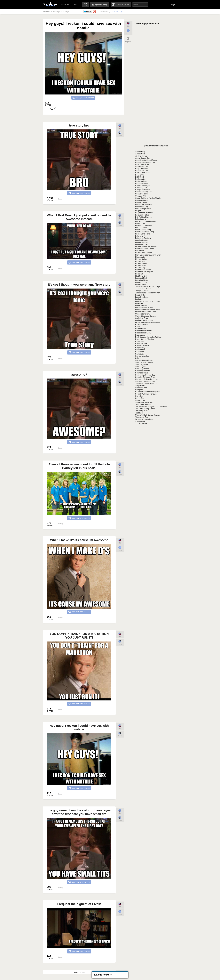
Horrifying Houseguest (144, 272)
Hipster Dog (140, 261)
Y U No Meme (141, 423)
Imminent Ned (141, 278)
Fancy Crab (140, 223)
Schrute (138, 358)
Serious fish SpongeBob (145, 375)
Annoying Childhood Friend (146, 160)
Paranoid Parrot (142, 324)
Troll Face (139, 413)
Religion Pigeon (142, 348)
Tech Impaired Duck (143, 404)
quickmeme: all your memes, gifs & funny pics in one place (50, 5)
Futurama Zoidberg (143, 238)
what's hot (65, 5)
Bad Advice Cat (141, 171)
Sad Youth (139, 354)
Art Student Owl (142, 166)
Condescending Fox (143, 192)
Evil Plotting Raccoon (144, 217)
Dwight (138, 211)
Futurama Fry (141, 236)
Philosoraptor (141, 329)
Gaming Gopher (142, 240)
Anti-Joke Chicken (143, 164)
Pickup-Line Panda (143, 333)
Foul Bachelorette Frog (145, 232)
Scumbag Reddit (142, 369)
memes (116, 11)
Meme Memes (141, 305)
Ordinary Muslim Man (144, 320)
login (173, 5)
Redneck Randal (142, 345)
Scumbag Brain (141, 364)
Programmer (140, 335)
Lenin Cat (139, 299)
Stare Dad (139, 396)
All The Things (141, 156)
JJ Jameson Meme (143, 289)
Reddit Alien (140, 341)
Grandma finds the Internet (146, 246)
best (75, 5)
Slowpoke (139, 390)
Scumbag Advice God (144, 362)
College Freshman (143, 190)
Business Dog (141, 181)
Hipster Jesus (141, 265)
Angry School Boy (142, 158)
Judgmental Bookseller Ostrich (148, 293)
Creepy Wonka (141, 202)
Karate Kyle (140, 295)
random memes (85, 4)
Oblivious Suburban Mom (145, 312)
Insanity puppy (141, 282)
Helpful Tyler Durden (144, 253)
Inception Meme (142, 280)
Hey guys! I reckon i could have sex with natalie (79, 727)
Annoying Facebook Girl (145, 162)
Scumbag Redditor (143, 371)
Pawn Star (139, 327)
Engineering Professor (144, 213)
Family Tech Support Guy (145, 221)
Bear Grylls (140, 175)
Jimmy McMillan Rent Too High (148, 286)
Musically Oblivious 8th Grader (148, 310)
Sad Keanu (140, 352)
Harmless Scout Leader (145, 249)
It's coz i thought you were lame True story (79, 285)
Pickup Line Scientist (144, 331)
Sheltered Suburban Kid (145, 381)
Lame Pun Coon (142, 297)
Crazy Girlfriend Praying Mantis (148, 198)
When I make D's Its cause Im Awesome (79, 540)
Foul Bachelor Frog (143, 230)
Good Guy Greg (142, 244)
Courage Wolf (141, 196)
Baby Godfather (142, 169)
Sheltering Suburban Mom (146, 383)
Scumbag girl (141, 367)
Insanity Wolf (140, 284)
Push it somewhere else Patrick (148, 337)
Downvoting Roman (143, 209)
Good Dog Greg (142, 242)
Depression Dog (142, 206)
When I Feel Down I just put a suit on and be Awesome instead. (79, 217)
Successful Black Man (144, 402)
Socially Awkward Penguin (146, 394)
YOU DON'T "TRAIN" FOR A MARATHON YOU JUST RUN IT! (79, 636)
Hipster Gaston (141, 263)
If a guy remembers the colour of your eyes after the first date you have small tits (79, 812)
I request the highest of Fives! (79, 904)
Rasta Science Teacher (145, 339)
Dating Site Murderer (144, 204)
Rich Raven (140, 350)
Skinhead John (141, 388)
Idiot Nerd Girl (141, 276)
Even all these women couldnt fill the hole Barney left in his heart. (79, 466)
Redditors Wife (141, 343)
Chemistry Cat (141, 188)
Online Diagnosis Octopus (146, 316)
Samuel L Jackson (143, 356)
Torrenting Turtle (142, 411)
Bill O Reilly (140, 177)
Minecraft (139, 303)
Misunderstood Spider (144, 308)
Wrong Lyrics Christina (144, 419)
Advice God (140, 154)
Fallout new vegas (143, 219)
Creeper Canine (142, 200)
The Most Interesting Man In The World (151, 407)
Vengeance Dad (142, 417)
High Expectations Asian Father (148, 255)
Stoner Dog (140, 398)
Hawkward (140, 251)
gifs (122, 11)
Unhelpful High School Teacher (148, 415)
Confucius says (141, 194)
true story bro (79, 125)
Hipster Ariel (140, 257)
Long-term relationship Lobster (148, 301)
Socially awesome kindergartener (149, 392)
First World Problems (144, 225)
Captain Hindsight (142, 185)
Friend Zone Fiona (143, 234)
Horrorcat (139, 274)
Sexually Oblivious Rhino (145, 377)
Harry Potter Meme (143, 270)
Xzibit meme (140, 421)
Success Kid (140, 400)
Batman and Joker (143, 173)
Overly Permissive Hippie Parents (149, 322)
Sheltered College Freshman (147, 379)
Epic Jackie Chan (142, 215)
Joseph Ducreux (142, 291)
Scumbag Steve (142, 373)
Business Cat (141, 179)
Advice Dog (140, 152)
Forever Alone (141, 228)
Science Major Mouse (144, 360)
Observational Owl (143, 314)
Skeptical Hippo (142, 385)
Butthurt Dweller (142, 183)
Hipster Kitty (140, 268)
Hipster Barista (141, 259)
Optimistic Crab (141, 318)
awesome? (79, 375)
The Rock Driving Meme (145, 409)
